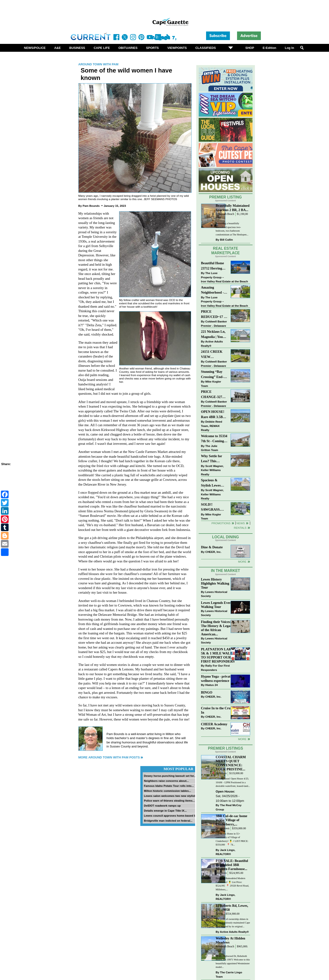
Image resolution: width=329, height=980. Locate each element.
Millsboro (221, 773)
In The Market (225, 571)
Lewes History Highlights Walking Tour (215, 583)
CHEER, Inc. (213, 552)
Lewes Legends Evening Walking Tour (218, 605)
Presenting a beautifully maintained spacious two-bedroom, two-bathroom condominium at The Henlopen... (232, 229)
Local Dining (225, 537)
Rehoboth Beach (225, 214)
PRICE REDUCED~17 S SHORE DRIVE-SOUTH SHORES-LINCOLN (213, 314)
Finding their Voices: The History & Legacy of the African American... (217, 628)
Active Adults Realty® (212, 344)
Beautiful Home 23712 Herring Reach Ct (213, 266)
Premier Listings (225, 748)
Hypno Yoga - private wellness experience (217, 678)
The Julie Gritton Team (210, 448)
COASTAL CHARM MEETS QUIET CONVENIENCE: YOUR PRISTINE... (231, 763)
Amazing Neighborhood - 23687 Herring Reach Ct (213, 290)
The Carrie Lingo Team (229, 974)
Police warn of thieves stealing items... (169, 801)
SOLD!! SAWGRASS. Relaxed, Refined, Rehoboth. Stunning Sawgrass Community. (214, 507)
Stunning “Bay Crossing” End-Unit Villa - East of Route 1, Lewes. (213, 375)
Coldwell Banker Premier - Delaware (214, 324)
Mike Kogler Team (211, 384)
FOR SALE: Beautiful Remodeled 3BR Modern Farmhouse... (232, 865)
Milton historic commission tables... (167, 791)
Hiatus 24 (212, 685)
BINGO (207, 692)
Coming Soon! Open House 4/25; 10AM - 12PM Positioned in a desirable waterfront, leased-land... (233, 782)
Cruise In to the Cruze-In (218, 710)
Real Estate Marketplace (226, 251)
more (242, 739)
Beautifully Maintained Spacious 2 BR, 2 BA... (233, 208)
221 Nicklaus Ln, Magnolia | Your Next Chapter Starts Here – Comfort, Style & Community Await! (214, 334)
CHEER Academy (214, 724)
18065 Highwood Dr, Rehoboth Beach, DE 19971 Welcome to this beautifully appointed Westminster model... (233, 962)
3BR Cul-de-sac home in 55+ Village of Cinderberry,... (231, 820)
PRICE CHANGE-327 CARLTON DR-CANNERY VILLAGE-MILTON (213, 395)
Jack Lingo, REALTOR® (225, 852)
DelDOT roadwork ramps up (162, 806)
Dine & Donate (212, 547)
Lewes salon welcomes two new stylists (170, 796)
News (241, 523)
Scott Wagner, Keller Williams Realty (213, 470)
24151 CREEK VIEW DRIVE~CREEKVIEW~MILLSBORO (214, 355)
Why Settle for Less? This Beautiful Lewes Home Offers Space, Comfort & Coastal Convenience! (214, 459)
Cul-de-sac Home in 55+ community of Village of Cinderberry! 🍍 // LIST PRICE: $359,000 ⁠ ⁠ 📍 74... (232, 839)
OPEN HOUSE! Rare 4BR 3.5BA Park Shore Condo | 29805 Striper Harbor (213, 415)
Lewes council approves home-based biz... (172, 816)
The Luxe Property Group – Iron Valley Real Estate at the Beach (225, 277)
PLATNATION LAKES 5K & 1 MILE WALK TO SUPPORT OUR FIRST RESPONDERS (218, 655)
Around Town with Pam (99, 64)
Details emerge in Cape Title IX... (165, 811)
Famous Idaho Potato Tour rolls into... (169, 786)
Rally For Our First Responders (215, 668)
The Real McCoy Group (228, 807)
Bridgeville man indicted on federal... (168, 821)
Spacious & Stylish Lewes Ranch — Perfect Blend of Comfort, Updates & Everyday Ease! (214, 483)
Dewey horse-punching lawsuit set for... (170, 776)
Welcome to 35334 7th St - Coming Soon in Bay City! (214, 439)
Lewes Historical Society (214, 594)
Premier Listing (225, 197)
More (242, 562)
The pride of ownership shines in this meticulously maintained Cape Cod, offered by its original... (233, 923)
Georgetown (223, 828)
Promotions (221, 523)
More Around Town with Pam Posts (109, 757)
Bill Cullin (227, 240)
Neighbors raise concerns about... (166, 781)
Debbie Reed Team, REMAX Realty (212, 426)
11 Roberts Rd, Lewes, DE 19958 (232, 908)
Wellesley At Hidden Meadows (230, 940)
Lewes (219, 914)
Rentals (240, 528)
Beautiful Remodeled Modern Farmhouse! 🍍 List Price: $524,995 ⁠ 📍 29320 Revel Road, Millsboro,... (232, 884)
